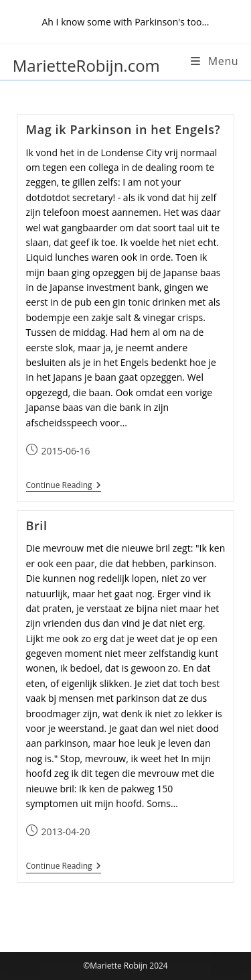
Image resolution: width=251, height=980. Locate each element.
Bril (37, 526)
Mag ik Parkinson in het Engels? (123, 129)
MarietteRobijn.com (86, 65)
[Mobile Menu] (215, 61)
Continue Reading (64, 486)
